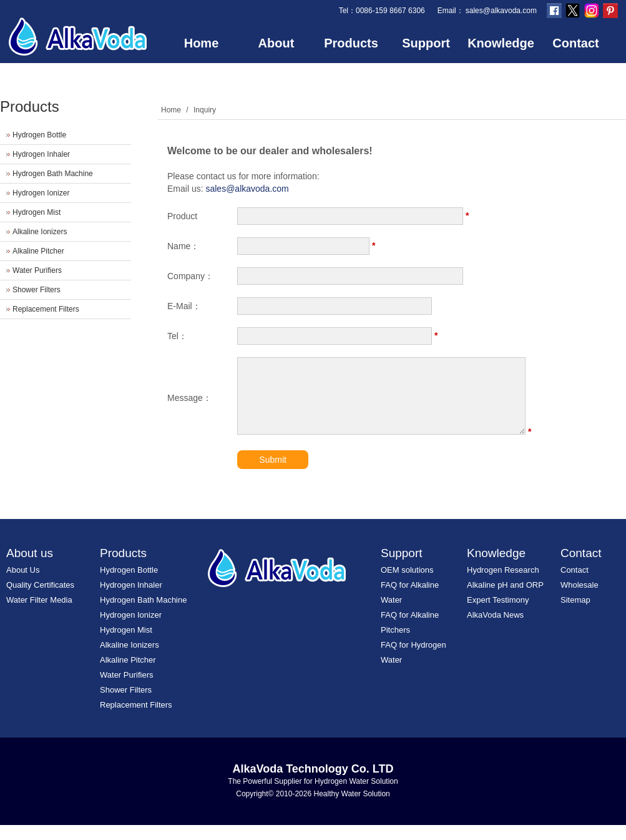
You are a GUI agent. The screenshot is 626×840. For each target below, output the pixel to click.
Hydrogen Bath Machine (53, 174)
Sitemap (575, 615)
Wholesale (580, 600)
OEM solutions (407, 585)
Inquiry (205, 110)
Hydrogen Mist (37, 212)
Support (426, 43)
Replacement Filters (46, 309)
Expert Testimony (498, 615)
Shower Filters (37, 290)
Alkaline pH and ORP (505, 600)
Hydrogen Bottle (39, 135)
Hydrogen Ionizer (41, 193)
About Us (23, 585)
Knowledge (501, 43)
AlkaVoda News (495, 630)
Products (351, 43)
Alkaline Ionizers (40, 232)
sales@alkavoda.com (501, 11)
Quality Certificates (40, 600)
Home (202, 43)
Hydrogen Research (503, 585)
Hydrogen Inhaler (41, 154)
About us (30, 568)
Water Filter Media (39, 615)
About (276, 43)
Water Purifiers (37, 270)
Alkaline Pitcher (38, 251)
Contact (575, 43)
